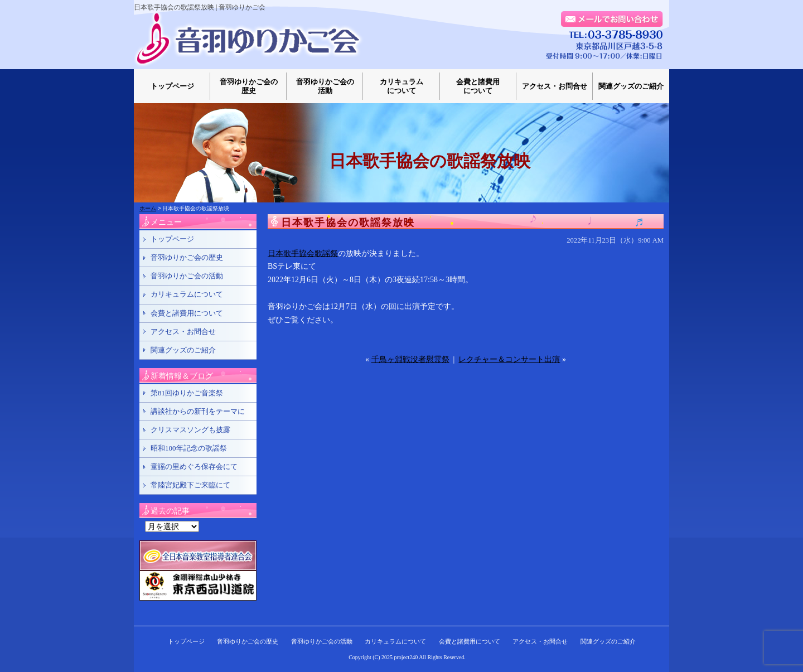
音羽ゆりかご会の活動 (325, 86)
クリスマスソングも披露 (190, 430)
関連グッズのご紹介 (631, 86)
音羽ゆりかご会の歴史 (249, 86)
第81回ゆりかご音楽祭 (187, 393)
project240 (406, 657)
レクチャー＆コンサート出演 (509, 359)
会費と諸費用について (478, 86)
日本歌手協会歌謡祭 (303, 253)
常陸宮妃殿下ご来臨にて (190, 485)
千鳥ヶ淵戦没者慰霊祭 (410, 359)
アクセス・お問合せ (555, 86)
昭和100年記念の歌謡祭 (189, 448)
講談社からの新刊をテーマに (198, 411)
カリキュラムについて (401, 86)
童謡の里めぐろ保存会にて (194, 466)
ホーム (148, 208)
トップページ (172, 86)
